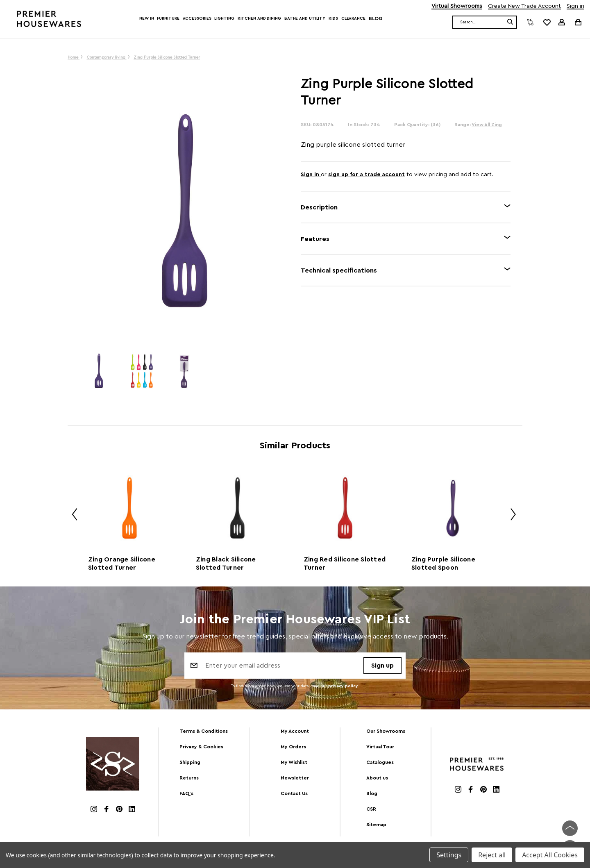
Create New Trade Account (524, 6)
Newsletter (295, 778)
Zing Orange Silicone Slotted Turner (122, 564)
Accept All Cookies (550, 855)
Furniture (168, 18)
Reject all (492, 855)
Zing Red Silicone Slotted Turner (345, 564)
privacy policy (343, 686)
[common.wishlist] (547, 22)
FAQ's (186, 793)
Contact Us (294, 793)
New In (146, 18)
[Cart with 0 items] (578, 22)
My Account (295, 731)
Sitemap (376, 825)
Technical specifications (339, 270)
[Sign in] (562, 22)
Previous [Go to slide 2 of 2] (72, 516)
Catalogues (380, 762)
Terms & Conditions (204, 731)
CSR (371, 809)
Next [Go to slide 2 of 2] (510, 516)
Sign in (575, 6)
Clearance (353, 18)
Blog (376, 18)
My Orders (293, 747)
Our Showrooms (386, 731)
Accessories (197, 18)
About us (377, 778)
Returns (189, 778)
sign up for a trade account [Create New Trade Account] (366, 175)
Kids (333, 18)
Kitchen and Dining (259, 18)
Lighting (224, 18)
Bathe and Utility (305, 18)
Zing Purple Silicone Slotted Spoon (443, 564)
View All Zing (487, 125)
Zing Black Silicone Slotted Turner (226, 564)
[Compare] (530, 22)
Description (319, 207)
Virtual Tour (380, 747)
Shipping (190, 762)
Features (315, 239)
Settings (449, 855)
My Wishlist (294, 762)
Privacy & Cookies (201, 747)
